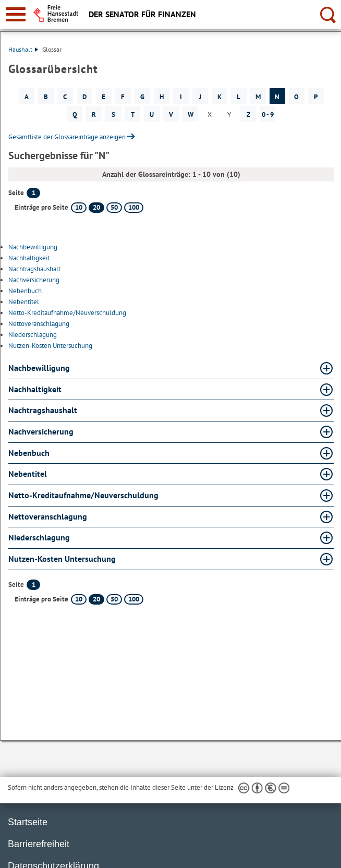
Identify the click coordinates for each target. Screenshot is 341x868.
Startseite (28, 822)
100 (134, 207)
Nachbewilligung (33, 247)
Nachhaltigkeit (29, 258)
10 (79, 207)
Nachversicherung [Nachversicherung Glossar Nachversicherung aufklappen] (41, 431)
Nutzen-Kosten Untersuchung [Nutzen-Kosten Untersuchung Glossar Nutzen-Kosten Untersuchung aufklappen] (62, 559)
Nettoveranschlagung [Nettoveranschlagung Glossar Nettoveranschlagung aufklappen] (48, 516)
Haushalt (23, 49)
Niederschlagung (33, 335)
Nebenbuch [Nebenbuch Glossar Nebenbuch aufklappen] (29, 453)
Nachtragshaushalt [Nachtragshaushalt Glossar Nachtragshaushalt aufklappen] (43, 410)
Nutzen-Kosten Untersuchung (50, 346)
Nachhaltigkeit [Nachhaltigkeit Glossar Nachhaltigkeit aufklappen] (35, 389)
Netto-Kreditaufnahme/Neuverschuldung (67, 313)
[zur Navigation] (16, 14)
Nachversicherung (34, 280)
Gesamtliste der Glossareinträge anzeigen (67, 137)
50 (114, 207)
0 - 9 (268, 114)
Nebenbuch (25, 291)
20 (96, 207)
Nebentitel (24, 302)
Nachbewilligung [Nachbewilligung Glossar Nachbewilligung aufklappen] (39, 368)
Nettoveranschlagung (39, 324)
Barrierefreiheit (39, 844)
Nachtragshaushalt (34, 269)
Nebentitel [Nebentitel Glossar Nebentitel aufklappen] (28, 474)
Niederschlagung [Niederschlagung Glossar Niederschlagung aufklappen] (39, 537)
